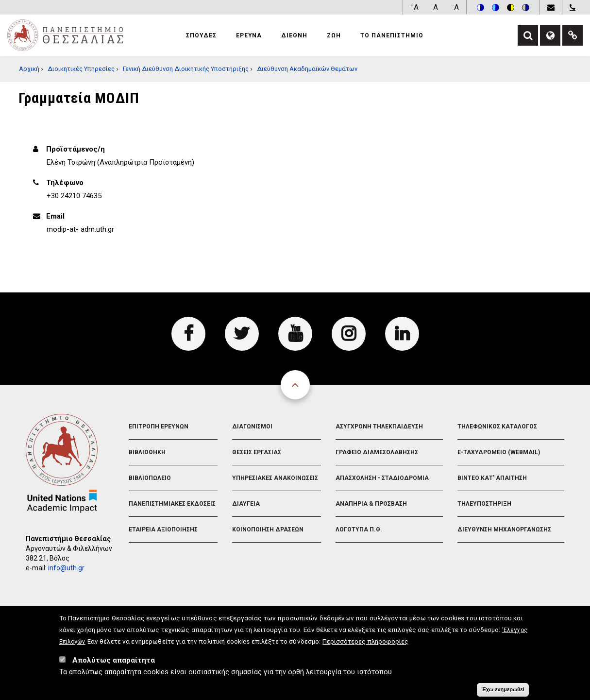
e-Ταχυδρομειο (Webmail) (499, 452)
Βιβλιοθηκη (147, 452)
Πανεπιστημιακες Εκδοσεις (172, 504)
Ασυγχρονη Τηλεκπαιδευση (379, 427)
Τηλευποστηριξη (484, 504)
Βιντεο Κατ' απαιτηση (492, 478)
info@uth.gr (66, 568)
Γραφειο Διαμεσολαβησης (377, 452)
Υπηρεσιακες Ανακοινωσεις (275, 478)
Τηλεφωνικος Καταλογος (497, 427)
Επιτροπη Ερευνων (159, 427)
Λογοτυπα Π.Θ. (359, 529)
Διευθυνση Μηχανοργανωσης (504, 529)
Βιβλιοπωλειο (150, 478)
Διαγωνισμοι (252, 427)
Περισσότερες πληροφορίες (365, 642)
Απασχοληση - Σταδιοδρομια (382, 478)
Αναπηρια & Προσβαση (371, 504)
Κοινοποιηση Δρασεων (268, 529)
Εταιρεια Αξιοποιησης (163, 529)
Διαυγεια (246, 504)
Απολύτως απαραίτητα (114, 661)
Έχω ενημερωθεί (503, 690)
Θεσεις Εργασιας (257, 452)
